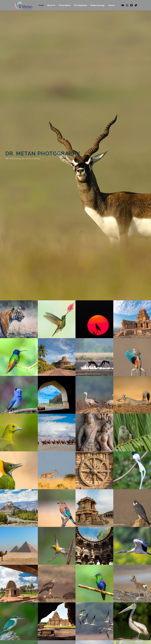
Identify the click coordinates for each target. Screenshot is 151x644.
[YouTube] (123, 5)
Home (41, 5)
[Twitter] (136, 5)
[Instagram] (127, 5)
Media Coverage (98, 5)
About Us (51, 5)
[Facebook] (131, 5)
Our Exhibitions (81, 5)
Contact (111, 5)
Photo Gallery (65, 5)
